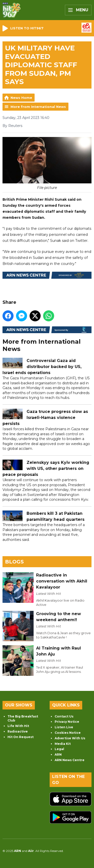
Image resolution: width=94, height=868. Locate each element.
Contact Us (64, 716)
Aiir (31, 851)
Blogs (14, 562)
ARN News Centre (70, 760)
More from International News (38, 107)
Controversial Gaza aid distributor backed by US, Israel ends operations (42, 367)
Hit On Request (21, 737)
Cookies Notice (68, 733)
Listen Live (64, 727)
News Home (21, 98)
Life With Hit (18, 726)
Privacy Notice (67, 722)
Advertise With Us (70, 738)
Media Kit (63, 744)
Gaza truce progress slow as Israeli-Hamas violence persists (45, 418)
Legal (59, 749)
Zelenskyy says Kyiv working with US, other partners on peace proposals (46, 468)
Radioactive (18, 731)
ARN (58, 754)
